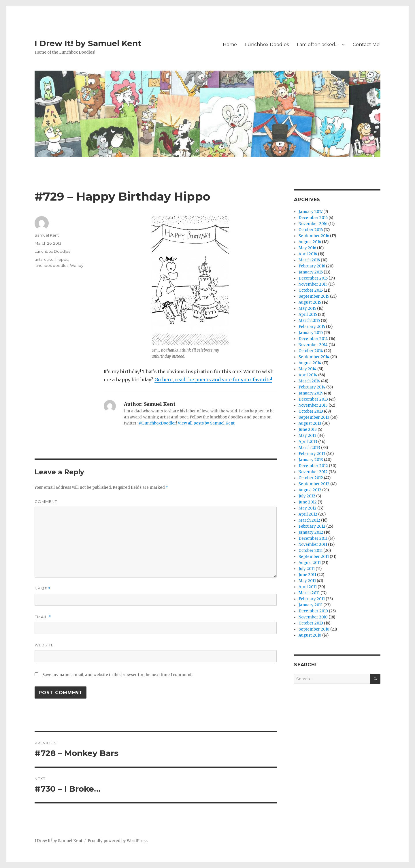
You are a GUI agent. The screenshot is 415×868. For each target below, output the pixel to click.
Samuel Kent (47, 235)
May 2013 (308, 436)
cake (49, 259)
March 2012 (309, 520)
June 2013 (308, 430)
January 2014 (311, 393)
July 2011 (307, 569)
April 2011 (308, 587)
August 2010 (310, 635)
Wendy (77, 265)
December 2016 (313, 218)
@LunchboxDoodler (157, 423)
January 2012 (311, 532)
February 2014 (312, 387)
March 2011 (309, 593)
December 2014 (313, 339)
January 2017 (311, 212)
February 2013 (312, 454)
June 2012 (308, 502)
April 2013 (308, 442)
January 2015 (311, 333)
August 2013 (310, 423)
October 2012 (311, 478)
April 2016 (308, 254)
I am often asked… (318, 45)
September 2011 (314, 557)
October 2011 (311, 551)
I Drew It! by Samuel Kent (88, 43)
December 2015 (313, 278)
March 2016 (309, 260)
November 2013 (313, 405)
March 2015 (309, 321)
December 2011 (313, 538)
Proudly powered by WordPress (118, 841)
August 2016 (310, 242)
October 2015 (311, 290)
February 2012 (312, 526)
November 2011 (313, 545)
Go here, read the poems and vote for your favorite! (213, 380)
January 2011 (311, 605)
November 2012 (313, 472)
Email (43, 617)
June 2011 (307, 575)
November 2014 (313, 345)
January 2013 (311, 460)
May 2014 (308, 369)
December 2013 (313, 399)
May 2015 (307, 308)
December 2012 (313, 466)
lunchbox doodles (51, 265)
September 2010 (314, 629)
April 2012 (308, 514)
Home (230, 45)
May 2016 (307, 248)
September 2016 (314, 236)
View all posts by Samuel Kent (206, 423)
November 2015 (313, 284)
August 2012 (310, 490)
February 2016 (312, 266)
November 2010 (313, 617)
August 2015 (310, 302)
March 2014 (309, 381)
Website (44, 645)
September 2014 (314, 357)
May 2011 (307, 581)
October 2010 (311, 623)
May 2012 (308, 508)
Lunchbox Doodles (267, 45)
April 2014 (308, 375)
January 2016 (311, 272)
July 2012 (307, 496)
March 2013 (309, 448)
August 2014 (310, 363)
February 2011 (312, 599)
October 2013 (311, 411)
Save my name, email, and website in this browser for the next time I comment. (117, 675)
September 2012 (314, 484)
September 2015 (314, 296)
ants (38, 259)
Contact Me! (367, 45)
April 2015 (308, 315)
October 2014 (311, 351)
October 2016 (311, 230)
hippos (62, 259)
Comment (46, 501)
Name (43, 589)
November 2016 (313, 224)
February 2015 (312, 327)
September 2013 (314, 417)
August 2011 (310, 563)
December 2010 (313, 611)
